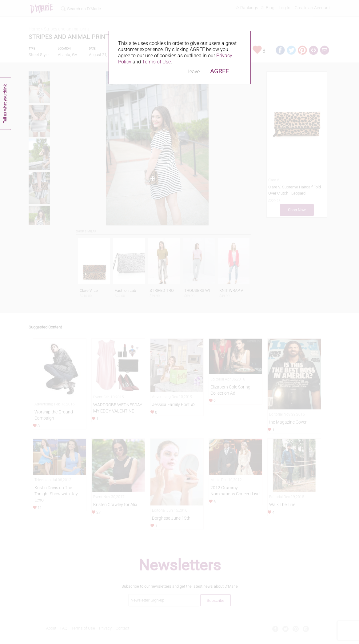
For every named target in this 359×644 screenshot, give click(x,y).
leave (194, 72)
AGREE (219, 71)
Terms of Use (156, 62)
